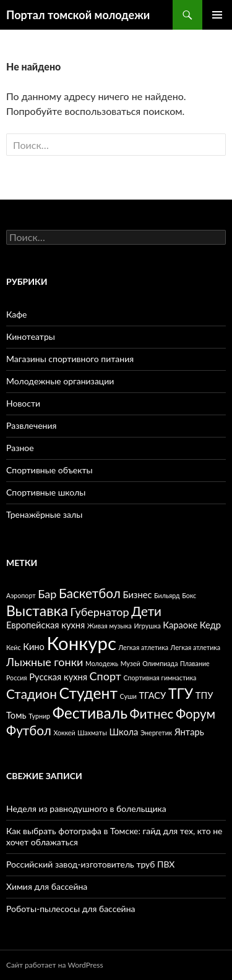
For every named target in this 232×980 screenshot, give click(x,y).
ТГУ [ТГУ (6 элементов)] (181, 693)
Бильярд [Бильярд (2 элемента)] (167, 595)
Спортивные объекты (49, 470)
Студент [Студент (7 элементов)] (88, 693)
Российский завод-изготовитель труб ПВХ (90, 864)
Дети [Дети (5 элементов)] (146, 611)
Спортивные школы (46, 492)
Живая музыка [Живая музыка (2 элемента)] (110, 626)
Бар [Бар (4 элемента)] (47, 594)
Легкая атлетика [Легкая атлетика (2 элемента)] (144, 647)
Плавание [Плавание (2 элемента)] (195, 663)
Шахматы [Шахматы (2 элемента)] (92, 733)
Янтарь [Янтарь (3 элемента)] (189, 732)
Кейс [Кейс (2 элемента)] (14, 647)
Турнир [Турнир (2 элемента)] (39, 716)
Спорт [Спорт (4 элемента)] (105, 676)
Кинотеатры (31, 336)
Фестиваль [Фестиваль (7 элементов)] (90, 713)
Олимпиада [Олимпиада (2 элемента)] (160, 663)
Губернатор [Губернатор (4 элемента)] (99, 612)
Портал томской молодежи (78, 15)
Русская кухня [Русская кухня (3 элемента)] (58, 677)
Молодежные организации (60, 381)
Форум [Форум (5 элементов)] (195, 714)
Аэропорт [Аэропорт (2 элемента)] (21, 595)
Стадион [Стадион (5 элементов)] (32, 694)
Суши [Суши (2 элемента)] (128, 696)
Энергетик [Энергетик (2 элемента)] (156, 733)
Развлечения (31, 425)
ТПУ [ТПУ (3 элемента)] (204, 695)
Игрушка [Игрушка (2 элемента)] (147, 626)
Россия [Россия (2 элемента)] (17, 678)
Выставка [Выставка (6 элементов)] (37, 610)
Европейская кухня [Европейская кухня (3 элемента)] (45, 625)
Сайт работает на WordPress (55, 965)
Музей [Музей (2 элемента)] (131, 663)
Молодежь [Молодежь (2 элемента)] (102, 663)
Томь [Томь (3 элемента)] (16, 715)
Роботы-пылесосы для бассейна (71, 909)
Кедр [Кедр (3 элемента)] (210, 625)
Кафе (17, 314)
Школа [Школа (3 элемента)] (123, 732)
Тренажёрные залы (44, 514)
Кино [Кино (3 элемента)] (34, 647)
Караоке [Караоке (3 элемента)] (180, 625)
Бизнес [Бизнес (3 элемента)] (137, 595)
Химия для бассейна (47, 886)
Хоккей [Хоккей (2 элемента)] (64, 733)
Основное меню (217, 15)
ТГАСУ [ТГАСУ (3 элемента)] (152, 695)
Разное (20, 448)
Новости (23, 403)
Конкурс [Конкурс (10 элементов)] (82, 643)
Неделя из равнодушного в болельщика (86, 809)
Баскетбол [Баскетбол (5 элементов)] (90, 593)
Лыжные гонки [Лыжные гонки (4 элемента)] (45, 662)
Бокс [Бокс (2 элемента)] (189, 595)
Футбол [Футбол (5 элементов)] (29, 730)
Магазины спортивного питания (70, 359)
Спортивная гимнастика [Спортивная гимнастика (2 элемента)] (160, 678)
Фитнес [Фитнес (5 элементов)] (152, 714)
